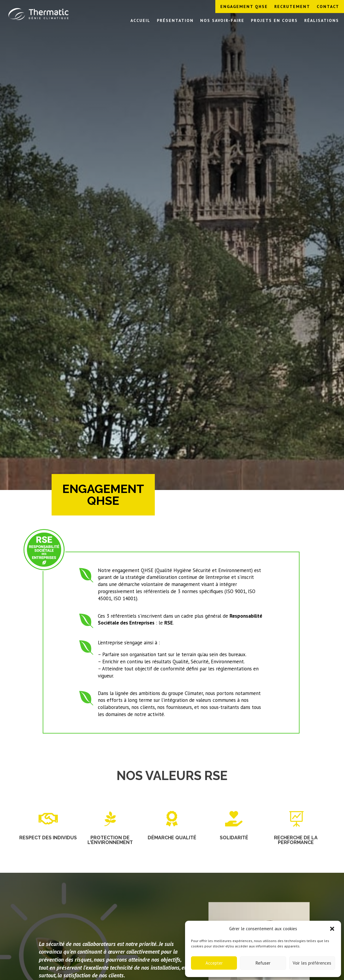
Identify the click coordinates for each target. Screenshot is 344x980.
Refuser (263, 963)
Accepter (214, 963)
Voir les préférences (312, 963)
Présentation (175, 21)
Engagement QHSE (244, 7)
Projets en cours (274, 21)
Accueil (140, 21)
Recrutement (292, 7)
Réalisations (322, 21)
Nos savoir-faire (222, 21)
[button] (332, 929)
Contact (328, 7)
